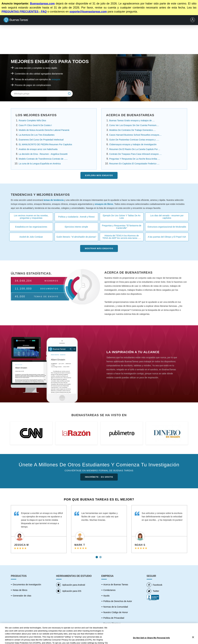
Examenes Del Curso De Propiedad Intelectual (41, 140)
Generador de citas (22, 596)
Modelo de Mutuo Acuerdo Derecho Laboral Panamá (44, 130)
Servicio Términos (112, 623)
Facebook (154, 585)
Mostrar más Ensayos (99, 248)
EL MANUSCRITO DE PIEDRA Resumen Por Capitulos (45, 144)
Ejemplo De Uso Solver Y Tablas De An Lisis (122, 217)
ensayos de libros (104, 204)
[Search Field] (42, 94)
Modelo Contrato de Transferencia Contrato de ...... (43, 159)
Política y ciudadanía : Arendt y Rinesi (76, 217)
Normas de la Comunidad (116, 607)
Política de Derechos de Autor (118, 601)
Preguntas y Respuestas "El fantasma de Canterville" (122, 227)
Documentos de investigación (27, 585)
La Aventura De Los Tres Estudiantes (37, 135)
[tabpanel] (39, 529)
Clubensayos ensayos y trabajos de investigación (133, 144)
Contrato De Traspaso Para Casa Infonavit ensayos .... (135, 154)
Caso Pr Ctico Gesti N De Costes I (35, 125)
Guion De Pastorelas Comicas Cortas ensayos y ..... (134, 140)
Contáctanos (109, 590)
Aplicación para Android (71, 585)
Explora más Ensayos (99, 175)
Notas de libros (20, 590)
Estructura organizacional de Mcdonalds (167, 227)
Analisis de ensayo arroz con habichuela (38, 149)
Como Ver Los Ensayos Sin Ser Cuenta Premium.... (134, 125)
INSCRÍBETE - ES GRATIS (99, 477)
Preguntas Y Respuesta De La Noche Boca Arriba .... (135, 159)
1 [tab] (97, 556)
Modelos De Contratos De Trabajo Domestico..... (132, 130)
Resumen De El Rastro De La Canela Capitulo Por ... (135, 149)
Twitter (153, 591)
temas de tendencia (54, 200)
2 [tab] (101, 556)
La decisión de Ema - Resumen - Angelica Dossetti (43, 154)
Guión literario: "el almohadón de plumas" (76, 237)
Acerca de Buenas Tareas (116, 585)
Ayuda (106, 596)
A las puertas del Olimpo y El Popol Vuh (167, 237)
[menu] (193, 20)
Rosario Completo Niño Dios (32, 120)
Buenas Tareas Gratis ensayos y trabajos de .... (132, 120)
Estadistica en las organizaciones (31, 227)
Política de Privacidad (114, 618)
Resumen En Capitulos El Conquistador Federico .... (134, 164)
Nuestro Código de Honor (116, 612)
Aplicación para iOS (69, 591)
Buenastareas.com (42, 4)
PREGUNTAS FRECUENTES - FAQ (24, 12)
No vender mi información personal (120, 629)
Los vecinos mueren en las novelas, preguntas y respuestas (31, 217)
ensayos (56, 79)
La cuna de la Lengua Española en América (40, 164)
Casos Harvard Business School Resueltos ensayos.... (135, 135)
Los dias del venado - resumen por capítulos (167, 217)
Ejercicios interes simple (76, 227)
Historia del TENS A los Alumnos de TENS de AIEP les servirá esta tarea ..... (122, 237)
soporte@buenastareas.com (88, 12)
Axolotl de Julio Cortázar (31, 237)
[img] (70, 94)
